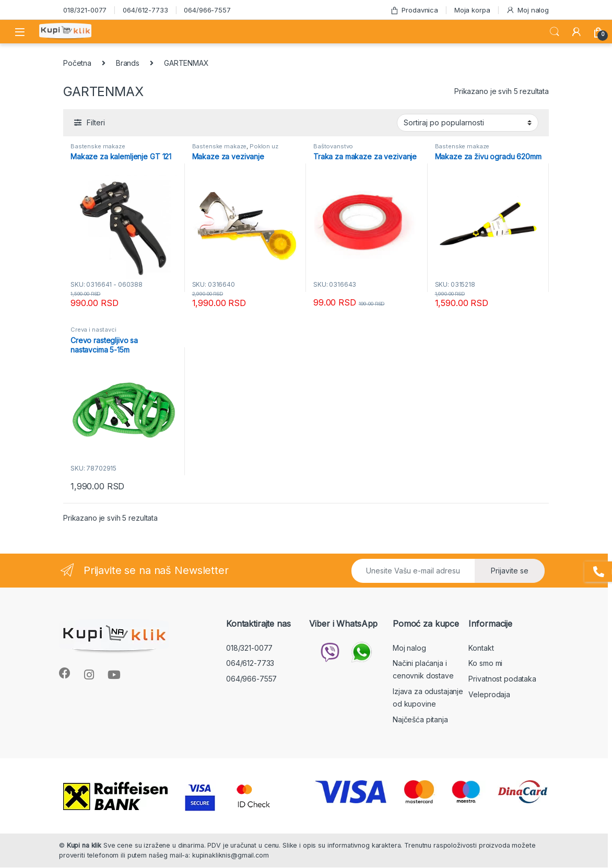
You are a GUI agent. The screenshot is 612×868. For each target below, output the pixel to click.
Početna (77, 63)
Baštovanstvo (333, 146)
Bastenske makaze (98, 146)
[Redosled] (468, 123)
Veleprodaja (489, 694)
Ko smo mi (485, 663)
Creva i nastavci (93, 330)
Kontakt (481, 648)
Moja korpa (472, 10)
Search (555, 32)
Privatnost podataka (502, 679)
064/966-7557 (207, 10)
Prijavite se (510, 571)
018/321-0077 (85, 10)
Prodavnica (414, 10)
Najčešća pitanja (420, 719)
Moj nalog (527, 10)
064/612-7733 (145, 10)
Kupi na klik (84, 845)
